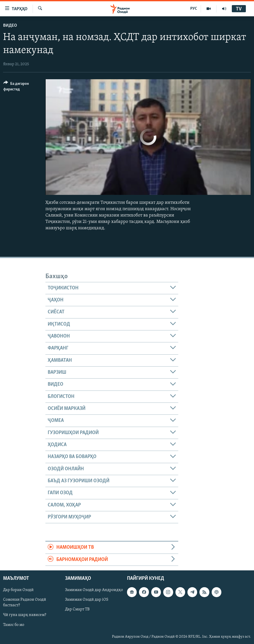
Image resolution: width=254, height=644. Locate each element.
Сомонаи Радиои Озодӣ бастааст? (25, 603)
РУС (194, 9)
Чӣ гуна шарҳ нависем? (25, 615)
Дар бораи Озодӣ (18, 590)
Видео (10, 26)
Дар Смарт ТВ (77, 610)
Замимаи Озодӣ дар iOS (87, 600)
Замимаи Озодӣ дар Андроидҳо (94, 590)
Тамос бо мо (14, 625)
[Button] (21, 87)
